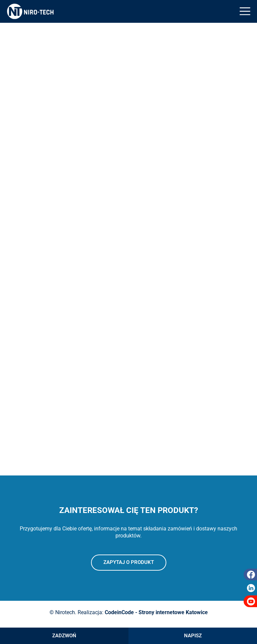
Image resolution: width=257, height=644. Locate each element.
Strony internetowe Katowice (173, 612)
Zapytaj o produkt (129, 562)
